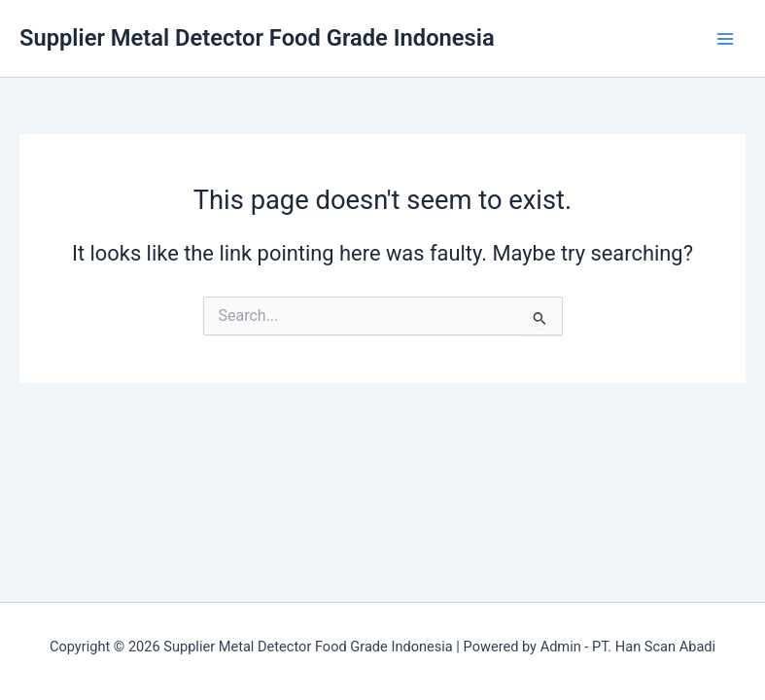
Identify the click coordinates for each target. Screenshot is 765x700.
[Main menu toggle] (725, 39)
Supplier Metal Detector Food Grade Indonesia (257, 38)
